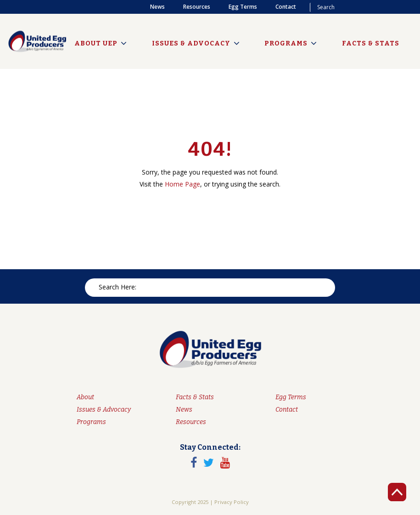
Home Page (182, 184)
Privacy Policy (232, 502)
